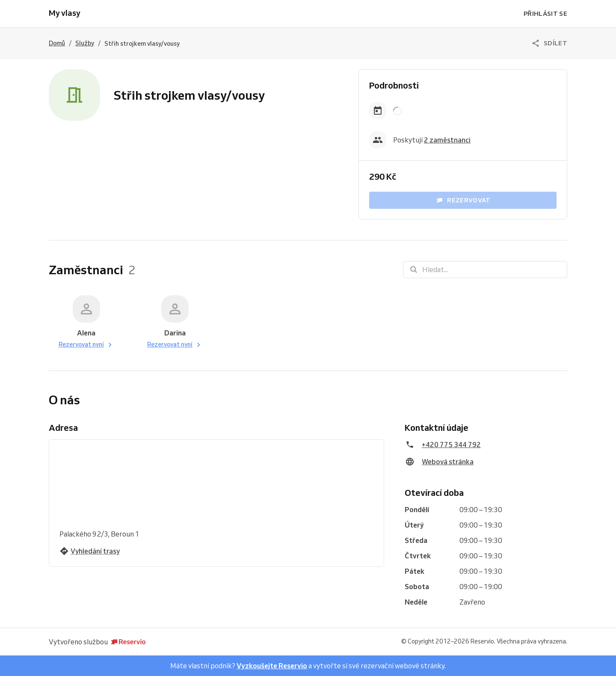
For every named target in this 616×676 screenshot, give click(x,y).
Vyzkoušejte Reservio (272, 666)
